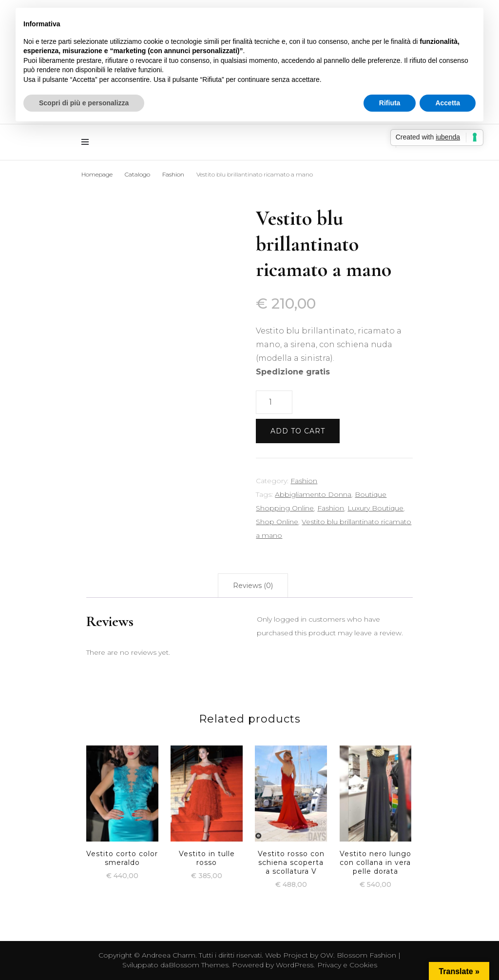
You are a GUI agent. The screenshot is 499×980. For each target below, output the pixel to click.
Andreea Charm (169, 955)
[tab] (253, 586)
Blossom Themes (199, 965)
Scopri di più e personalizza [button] (84, 103)
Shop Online (277, 522)
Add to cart (298, 431)
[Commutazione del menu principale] (87, 142)
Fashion (304, 481)
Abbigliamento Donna (313, 494)
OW (327, 955)
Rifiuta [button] (390, 103)
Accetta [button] (448, 103)
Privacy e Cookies (347, 965)
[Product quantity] (274, 402)
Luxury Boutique (375, 508)
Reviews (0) (253, 586)
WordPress (295, 965)
